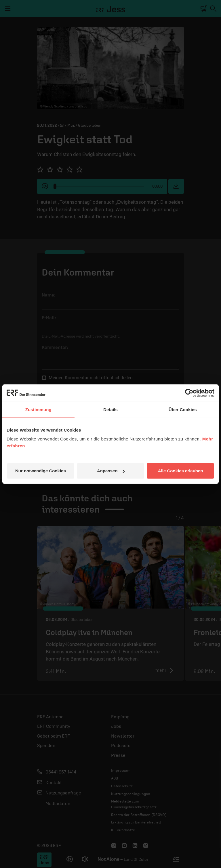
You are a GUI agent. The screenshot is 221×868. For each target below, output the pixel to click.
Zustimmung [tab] (38, 409)
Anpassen (111, 471)
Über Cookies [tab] (183, 409)
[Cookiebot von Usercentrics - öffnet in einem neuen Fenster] (189, 393)
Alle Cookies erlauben (181, 471)
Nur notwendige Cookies (41, 471)
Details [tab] (110, 409)
